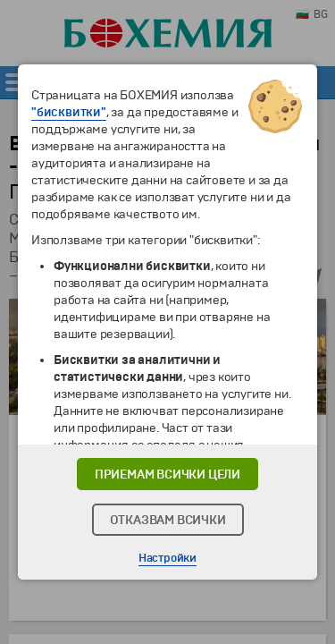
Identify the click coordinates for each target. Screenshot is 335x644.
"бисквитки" (69, 112)
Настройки (167, 558)
